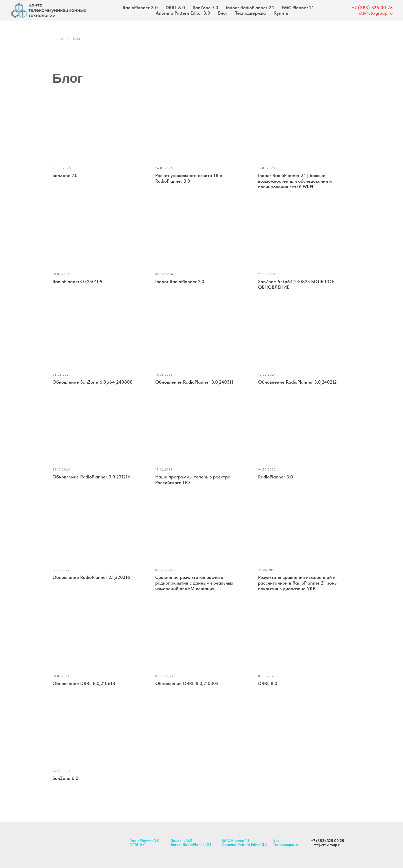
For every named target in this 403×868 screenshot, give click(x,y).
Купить (281, 13)
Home (58, 38)
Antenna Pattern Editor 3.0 (183, 13)
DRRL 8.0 (175, 8)
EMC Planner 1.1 (298, 8)
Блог (223, 13)
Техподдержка (250, 13)
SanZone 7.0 (205, 8)
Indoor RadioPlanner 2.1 (250, 8)
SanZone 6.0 (182, 841)
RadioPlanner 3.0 (140, 8)
